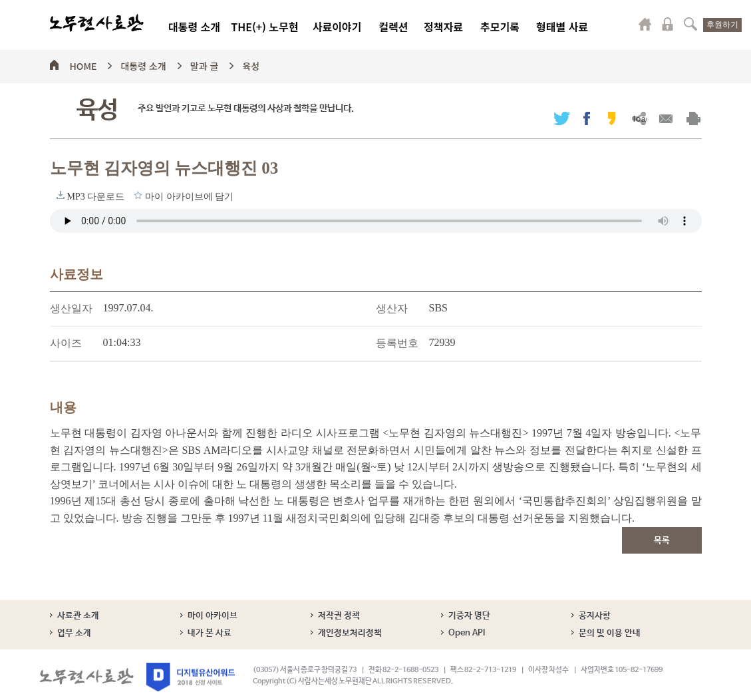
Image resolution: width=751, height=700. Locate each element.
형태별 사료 (562, 27)
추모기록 (500, 27)
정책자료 (443, 27)
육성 (251, 64)
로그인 (668, 24)
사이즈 (66, 343)
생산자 (392, 308)
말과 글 (205, 64)
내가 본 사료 (210, 633)
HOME (83, 64)
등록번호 (397, 343)
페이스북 (587, 118)
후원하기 (722, 25)
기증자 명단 (469, 616)
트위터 (562, 118)
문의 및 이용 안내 (610, 633)
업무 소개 (74, 633)
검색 (690, 24)
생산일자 (71, 308)
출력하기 (693, 118)
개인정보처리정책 (350, 633)
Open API (467, 633)
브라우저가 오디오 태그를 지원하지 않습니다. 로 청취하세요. (376, 221)
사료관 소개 (78, 616)
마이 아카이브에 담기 (138, 195)
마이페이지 (645, 24)
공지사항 (595, 616)
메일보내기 (666, 118)
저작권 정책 (339, 616)
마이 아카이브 (213, 616)
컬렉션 (393, 27)
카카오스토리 (612, 118)
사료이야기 (337, 27)
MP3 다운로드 (61, 195)
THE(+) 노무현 (264, 27)
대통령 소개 (194, 27)
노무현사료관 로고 (97, 23)
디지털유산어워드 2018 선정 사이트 (191, 677)
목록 (662, 541)
